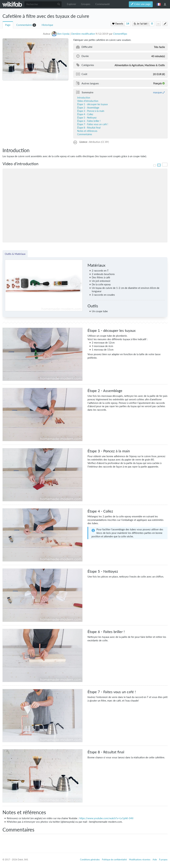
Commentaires (24, 25)
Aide (155, 859)
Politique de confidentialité (114, 859)
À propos (163, 859)
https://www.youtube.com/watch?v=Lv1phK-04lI (106, 818)
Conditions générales (90, 859)
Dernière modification (83, 34)
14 (128, 24)
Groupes (86, 4)
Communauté (103, 4)
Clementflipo (120, 34)
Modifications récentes (140, 859)
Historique (47, 25)
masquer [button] (158, 92)
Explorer (71, 4)
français (159, 4)
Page (8, 25)
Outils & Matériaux (15, 254)
